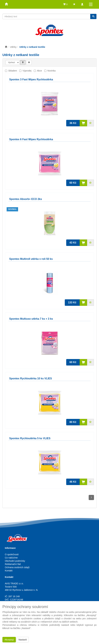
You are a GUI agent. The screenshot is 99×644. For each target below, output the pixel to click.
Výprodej (27, 71)
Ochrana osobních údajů (17, 567)
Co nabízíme (11, 558)
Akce (39, 71)
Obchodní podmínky (15, 561)
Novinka (52, 71)
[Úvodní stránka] (6, 47)
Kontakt (9, 571)
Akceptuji (9, 640)
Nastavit (23, 640)
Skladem (13, 71)
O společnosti (12, 554)
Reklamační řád (13, 564)
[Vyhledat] (93, 16)
